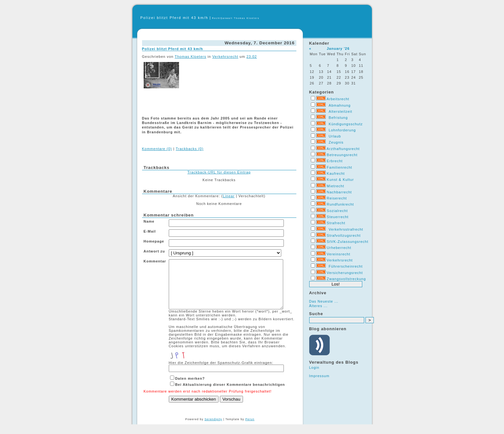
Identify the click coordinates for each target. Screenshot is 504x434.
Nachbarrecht (339, 192)
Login (314, 368)
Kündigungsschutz (346, 124)
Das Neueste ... (324, 301)
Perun (250, 429)
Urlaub (335, 136)
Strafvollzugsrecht (344, 235)
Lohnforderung (342, 130)
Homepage (154, 241)
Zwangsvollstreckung (346, 279)
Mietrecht (336, 186)
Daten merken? (190, 388)
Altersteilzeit (341, 111)
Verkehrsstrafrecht (346, 229)
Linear (229, 196)
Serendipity (213, 429)
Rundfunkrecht (341, 204)
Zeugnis (336, 142)
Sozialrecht (337, 211)
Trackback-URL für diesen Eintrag (219, 172)
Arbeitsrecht (338, 99)
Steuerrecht (338, 217)
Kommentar (155, 261)
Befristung (338, 118)
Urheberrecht (339, 248)
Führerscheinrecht (346, 266)
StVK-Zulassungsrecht (348, 242)
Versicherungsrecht (345, 273)
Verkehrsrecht (340, 260)
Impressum (319, 376)
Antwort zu (154, 251)
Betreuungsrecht (342, 155)
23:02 (252, 57)
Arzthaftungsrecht (343, 149)
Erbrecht (335, 161)
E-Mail (150, 231)
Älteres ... (318, 306)
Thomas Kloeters (191, 57)
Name (149, 221)
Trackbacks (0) (190, 149)
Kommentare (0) (157, 149)
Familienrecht (340, 167)
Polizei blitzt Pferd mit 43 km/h (174, 18)
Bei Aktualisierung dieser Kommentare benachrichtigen (230, 394)
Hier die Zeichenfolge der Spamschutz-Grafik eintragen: (221, 372)
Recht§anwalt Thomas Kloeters (236, 18)
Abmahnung (340, 105)
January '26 (338, 49)
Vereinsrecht (339, 254)
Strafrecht (336, 223)
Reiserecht (337, 198)
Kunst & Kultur (340, 180)
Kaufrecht (336, 173)
